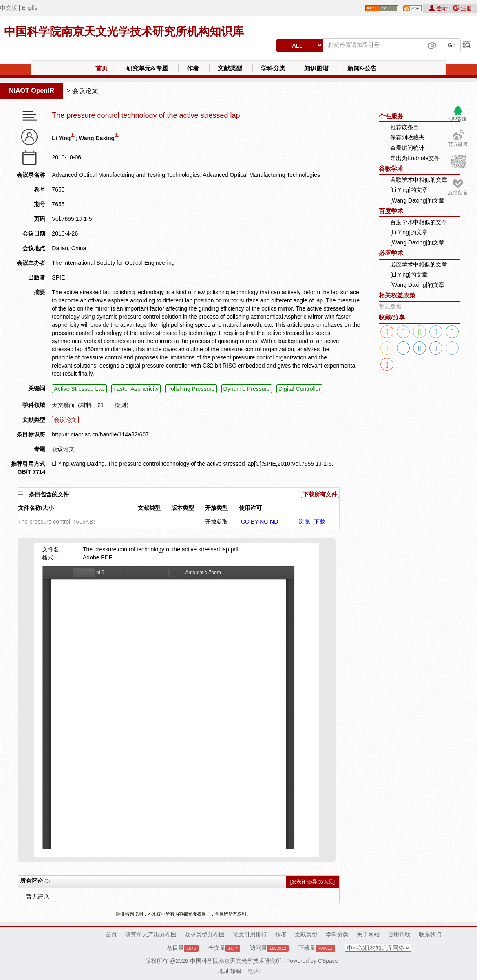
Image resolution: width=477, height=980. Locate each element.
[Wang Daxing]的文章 (417, 200)
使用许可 (250, 508)
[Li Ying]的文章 (409, 190)
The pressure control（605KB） (58, 522)
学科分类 (273, 68)
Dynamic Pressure (247, 389)
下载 (320, 522)
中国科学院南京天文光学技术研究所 (236, 961)
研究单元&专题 (147, 68)
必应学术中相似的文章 (419, 264)
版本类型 (183, 508)
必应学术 (391, 253)
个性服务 (391, 116)
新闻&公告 (362, 68)
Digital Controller (299, 389)
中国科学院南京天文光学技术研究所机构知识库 (124, 32)
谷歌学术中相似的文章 (419, 180)
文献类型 (230, 68)
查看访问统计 (407, 148)
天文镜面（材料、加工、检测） (92, 405)
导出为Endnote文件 (415, 158)
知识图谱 (316, 68)
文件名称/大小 (36, 508)
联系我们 (430, 934)
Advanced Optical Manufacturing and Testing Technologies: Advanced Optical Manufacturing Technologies (186, 175)
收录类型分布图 (205, 934)
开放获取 (216, 522)
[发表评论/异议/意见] (312, 882)
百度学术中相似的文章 (419, 222)
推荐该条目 (404, 127)
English (31, 8)
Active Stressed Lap (79, 389)
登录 (439, 8)
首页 (102, 68)
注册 (463, 8)
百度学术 (391, 211)
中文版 (9, 8)
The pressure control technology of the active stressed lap (146, 116)
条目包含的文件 (49, 494)
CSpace (328, 961)
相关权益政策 (397, 295)
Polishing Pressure (191, 389)
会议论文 (85, 91)
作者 (193, 68)
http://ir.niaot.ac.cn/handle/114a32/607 (100, 434)
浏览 (305, 522)
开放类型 (216, 508)
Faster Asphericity (136, 389)
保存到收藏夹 (407, 137)
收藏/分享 (392, 317)
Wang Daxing (97, 138)
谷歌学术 (391, 168)
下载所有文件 (320, 494)
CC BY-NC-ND (259, 522)
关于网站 (368, 934)
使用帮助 (399, 934)
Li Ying (61, 138)
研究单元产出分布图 (151, 934)
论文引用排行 (250, 934)
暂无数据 (390, 306)
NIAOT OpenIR (32, 91)
